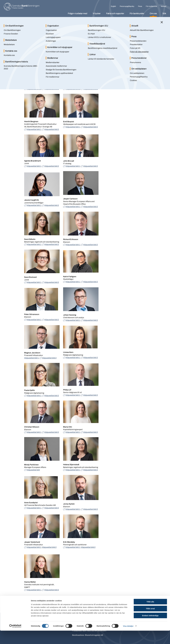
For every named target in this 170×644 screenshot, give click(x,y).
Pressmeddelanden (138, 41)
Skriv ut (97, 604)
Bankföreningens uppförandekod (59, 73)
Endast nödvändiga (150, 629)
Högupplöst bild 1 (34, 129)
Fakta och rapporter (115, 13)
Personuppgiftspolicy (127, 6)
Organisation (51, 30)
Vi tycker (97, 13)
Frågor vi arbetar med (77, 13)
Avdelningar (51, 41)
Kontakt (164, 6)
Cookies (133, 80)
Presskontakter (136, 44)
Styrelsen (50, 34)
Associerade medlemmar (56, 66)
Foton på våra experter (139, 52)
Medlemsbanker (53, 62)
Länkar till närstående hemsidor (101, 59)
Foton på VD (135, 48)
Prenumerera (135, 62)
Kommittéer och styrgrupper (57, 52)
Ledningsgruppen (53, 37)
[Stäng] (162, 22)
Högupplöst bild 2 (52, 129)
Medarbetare (9, 44)
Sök (164, 13)
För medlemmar (151, 6)
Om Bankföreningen (12, 30)
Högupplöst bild (33, 470)
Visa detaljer (128, 639)
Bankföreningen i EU (97, 30)
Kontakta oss (9, 55)
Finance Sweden (11, 34)
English (113, 6)
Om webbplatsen (137, 73)
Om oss (153, 13)
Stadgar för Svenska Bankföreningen (61, 70)
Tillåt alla (150, 615)
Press (140, 6)
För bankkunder (137, 13)
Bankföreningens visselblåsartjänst (103, 48)
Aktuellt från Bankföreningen (142, 30)
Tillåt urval (150, 622)
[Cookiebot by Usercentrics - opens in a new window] (15, 639)
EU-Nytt (91, 34)
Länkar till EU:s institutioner (99, 37)
